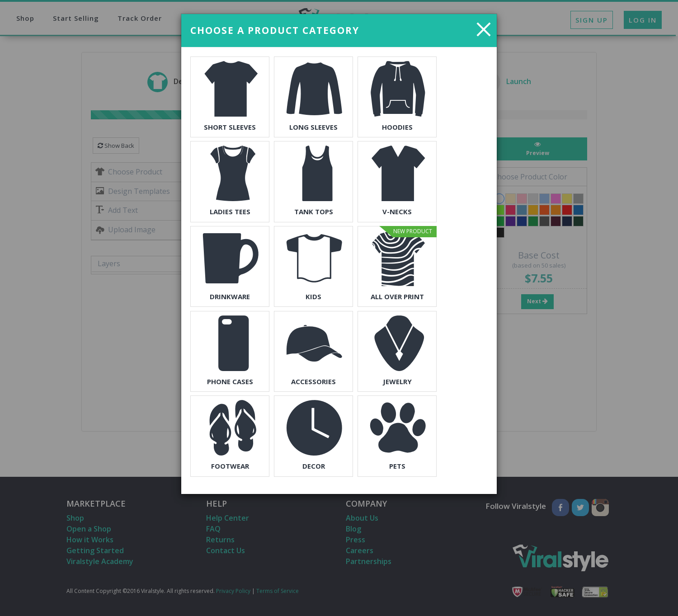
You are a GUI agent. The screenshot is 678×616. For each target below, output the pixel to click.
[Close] (484, 29)
